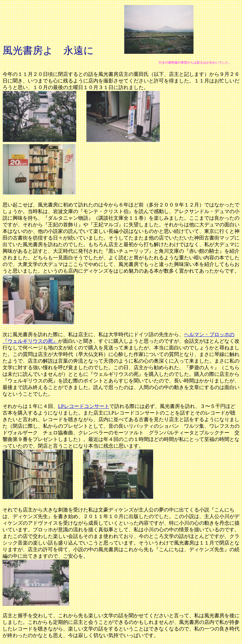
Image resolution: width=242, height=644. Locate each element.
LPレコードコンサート (84, 406)
